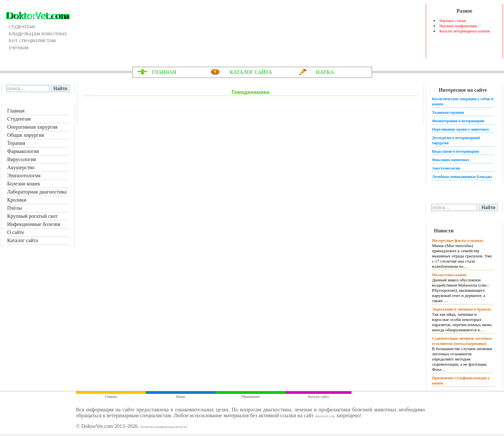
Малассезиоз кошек (449, 275)
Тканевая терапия (448, 112)
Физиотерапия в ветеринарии (458, 121)
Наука (181, 397)
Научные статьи (453, 21)
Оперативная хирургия (32, 127)
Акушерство (21, 167)
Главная (16, 111)
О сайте (16, 232)
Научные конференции (458, 26)
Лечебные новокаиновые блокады (462, 177)
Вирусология (21, 159)
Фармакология (23, 151)
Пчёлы (14, 208)
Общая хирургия (25, 135)
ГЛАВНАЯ (164, 72)
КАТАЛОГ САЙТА (251, 72)
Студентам (19, 119)
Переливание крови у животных (461, 129)
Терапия (16, 143)
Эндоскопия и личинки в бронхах (461, 309)
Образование (250, 397)
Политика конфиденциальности (164, 427)
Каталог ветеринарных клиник (465, 31)
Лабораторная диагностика (37, 192)
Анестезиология (446, 168)
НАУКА (325, 72)
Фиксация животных (451, 160)
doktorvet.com (325, 416)
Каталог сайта (23, 240)
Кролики (17, 200)
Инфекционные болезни (34, 224)
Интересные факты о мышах (458, 241)
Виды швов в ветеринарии (455, 151)
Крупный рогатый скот (32, 216)
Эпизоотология (24, 176)
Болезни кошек (24, 184)
